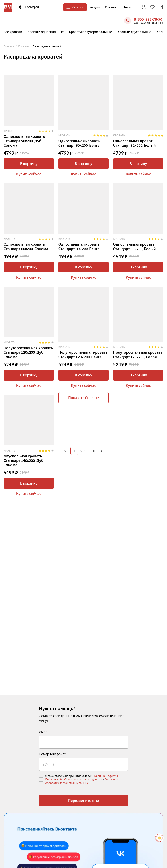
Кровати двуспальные (134, 32)
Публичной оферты (105, 776)
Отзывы (111, 7)
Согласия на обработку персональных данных (83, 781)
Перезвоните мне (84, 800)
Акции (95, 7)
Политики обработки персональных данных (74, 779)
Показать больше (83, 398)
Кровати (23, 46)
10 (94, 451)
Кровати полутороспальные (90, 32)
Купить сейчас (29, 174)
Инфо (127, 7)
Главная (9, 46)
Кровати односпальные (45, 32)
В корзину (29, 164)
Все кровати (13, 32)
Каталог (75, 7)
